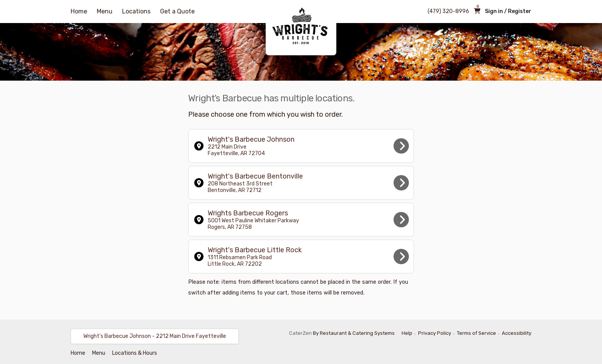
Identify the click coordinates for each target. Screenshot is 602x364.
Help (407, 333)
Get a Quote (177, 11)
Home (79, 11)
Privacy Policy (435, 333)
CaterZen (300, 333)
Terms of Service (476, 333)
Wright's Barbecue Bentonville (302, 183)
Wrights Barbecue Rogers (302, 220)
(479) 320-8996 (448, 11)
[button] (155, 336)
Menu (105, 11)
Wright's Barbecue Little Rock (302, 256)
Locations (136, 11)
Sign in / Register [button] (508, 11)
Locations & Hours (135, 353)
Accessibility (517, 333)
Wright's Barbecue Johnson (302, 146)
